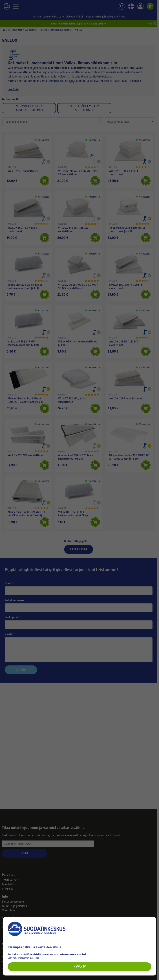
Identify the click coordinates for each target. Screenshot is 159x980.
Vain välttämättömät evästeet (23, 958)
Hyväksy (80, 967)
